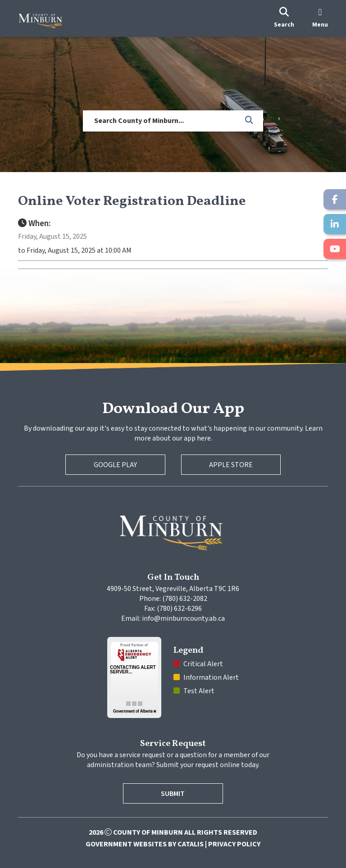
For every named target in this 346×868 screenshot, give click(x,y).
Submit (173, 794)
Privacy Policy (234, 844)
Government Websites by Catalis (145, 844)
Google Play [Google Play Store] (115, 465)
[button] (250, 121)
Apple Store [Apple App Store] (231, 465)
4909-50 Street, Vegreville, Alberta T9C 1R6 (173, 589)
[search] (284, 18)
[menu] (320, 18)
